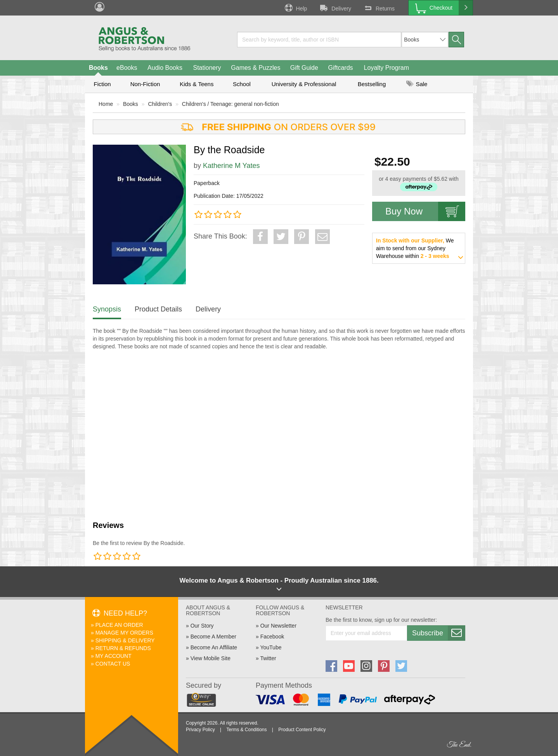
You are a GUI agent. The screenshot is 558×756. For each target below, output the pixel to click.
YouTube (271, 647)
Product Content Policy (302, 730)
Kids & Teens (197, 84)
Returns (379, 8)
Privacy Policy (200, 730)
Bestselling (372, 84)
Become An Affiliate (214, 647)
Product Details (158, 309)
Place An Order (119, 625)
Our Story (202, 626)
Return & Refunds (123, 648)
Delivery (335, 8)
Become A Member (213, 637)
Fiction (102, 84)
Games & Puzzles (256, 68)
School (242, 84)
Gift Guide (304, 68)
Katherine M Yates (231, 166)
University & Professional (304, 84)
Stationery (207, 68)
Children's (160, 104)
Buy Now (425, 211)
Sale (417, 84)
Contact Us (113, 664)
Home (106, 104)
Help (295, 8)
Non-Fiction (145, 84)
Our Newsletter (278, 626)
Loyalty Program (387, 68)
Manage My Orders (124, 633)
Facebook (272, 637)
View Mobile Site (211, 658)
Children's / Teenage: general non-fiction (230, 104)
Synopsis (107, 309)
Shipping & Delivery (125, 640)
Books (98, 68)
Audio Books (165, 68)
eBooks (127, 68)
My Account (114, 656)
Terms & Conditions (246, 730)
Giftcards (341, 68)
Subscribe (438, 633)
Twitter (268, 658)
